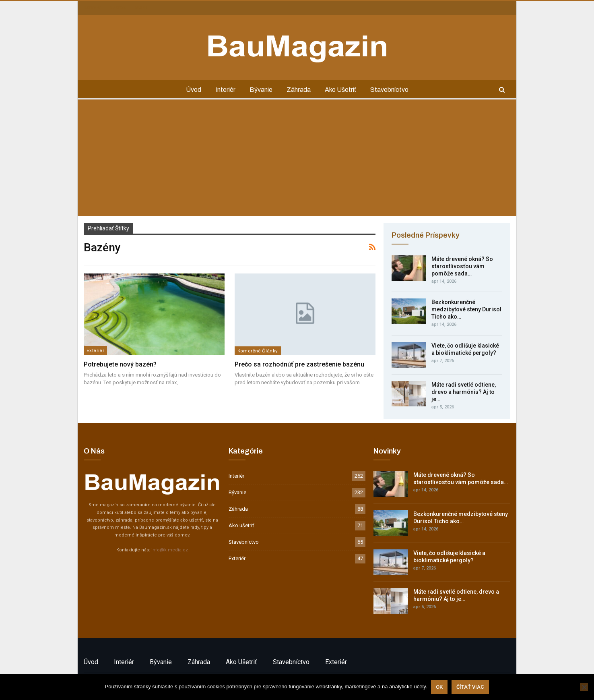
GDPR (141, 8)
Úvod (194, 90)
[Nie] (584, 687)
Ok (439, 687)
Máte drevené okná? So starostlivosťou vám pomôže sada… (462, 266)
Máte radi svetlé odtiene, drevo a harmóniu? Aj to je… (464, 392)
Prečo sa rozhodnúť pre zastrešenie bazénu (299, 364)
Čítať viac (470, 687)
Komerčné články (258, 351)
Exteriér (95, 350)
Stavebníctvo (389, 90)
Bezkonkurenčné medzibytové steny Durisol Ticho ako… (466, 309)
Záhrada (299, 90)
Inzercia (118, 8)
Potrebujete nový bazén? (120, 364)
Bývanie (261, 90)
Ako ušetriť (340, 90)
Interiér (225, 90)
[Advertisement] (297, 160)
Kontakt (92, 8)
